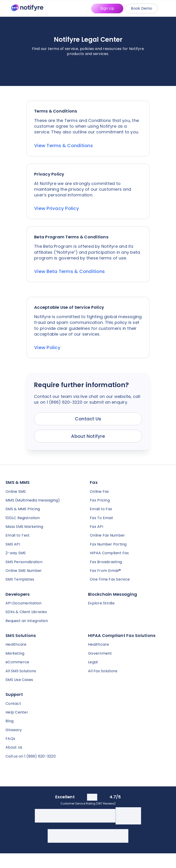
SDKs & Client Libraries (26, 612)
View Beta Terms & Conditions (69, 271)
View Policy (47, 347)
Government (100, 653)
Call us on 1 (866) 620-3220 (31, 756)
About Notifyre (88, 436)
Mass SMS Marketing (24, 527)
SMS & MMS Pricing (23, 509)
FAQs (10, 739)
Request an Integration (27, 621)
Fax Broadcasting (106, 562)
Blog (10, 721)
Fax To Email (101, 518)
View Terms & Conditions (63, 146)
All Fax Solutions (103, 671)
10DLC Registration (23, 518)
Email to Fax (101, 509)
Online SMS (16, 492)
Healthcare (16, 644)
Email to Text (18, 535)
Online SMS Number (24, 571)
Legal (93, 662)
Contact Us (88, 419)
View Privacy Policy (57, 208)
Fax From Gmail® (105, 571)
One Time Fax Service (110, 579)
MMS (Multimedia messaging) (33, 500)
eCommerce (17, 662)
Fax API (96, 527)
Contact (13, 704)
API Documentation (23, 603)
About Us (14, 747)
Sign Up (107, 8)
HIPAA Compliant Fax (109, 553)
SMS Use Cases (19, 680)
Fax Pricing (100, 500)
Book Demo (142, 8)
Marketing (15, 653)
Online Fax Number (107, 535)
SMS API (13, 544)
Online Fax (99, 492)
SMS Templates (20, 579)
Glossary (14, 730)
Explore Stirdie (101, 603)
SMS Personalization (24, 562)
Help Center (17, 712)
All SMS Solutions (21, 671)
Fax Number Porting (108, 544)
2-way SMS (16, 553)
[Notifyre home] (27, 9)
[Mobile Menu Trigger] (168, 8)
